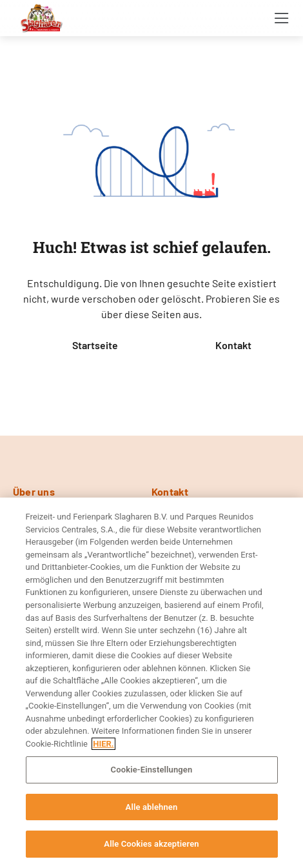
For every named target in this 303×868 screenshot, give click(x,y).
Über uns (34, 491)
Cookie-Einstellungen (152, 770)
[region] (151, 683)
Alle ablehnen (152, 807)
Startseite (95, 345)
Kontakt (233, 345)
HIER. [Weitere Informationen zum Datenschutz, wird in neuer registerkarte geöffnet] (103, 744)
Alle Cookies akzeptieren (151, 844)
